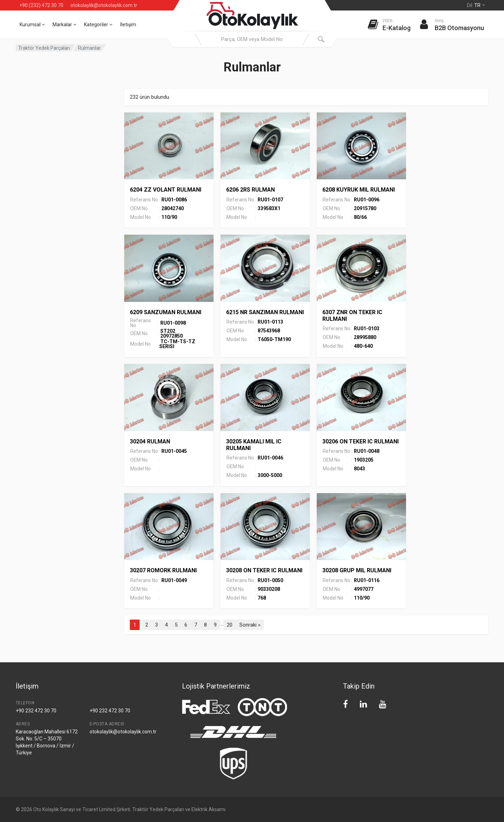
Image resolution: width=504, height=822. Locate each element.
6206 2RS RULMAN (250, 190)
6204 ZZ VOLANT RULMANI (166, 190)
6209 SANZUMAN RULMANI (166, 312)
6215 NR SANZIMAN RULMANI (265, 312)
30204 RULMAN (150, 441)
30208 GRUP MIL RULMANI (357, 570)
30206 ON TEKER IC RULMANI (360, 441)
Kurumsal (32, 25)
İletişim (128, 25)
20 (230, 625)
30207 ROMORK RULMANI (163, 570)
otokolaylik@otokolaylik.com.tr (104, 5)
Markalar (64, 25)
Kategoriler (98, 25)
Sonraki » (250, 625)
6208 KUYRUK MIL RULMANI (359, 190)
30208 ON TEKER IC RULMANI (264, 570)
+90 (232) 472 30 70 (41, 5)
